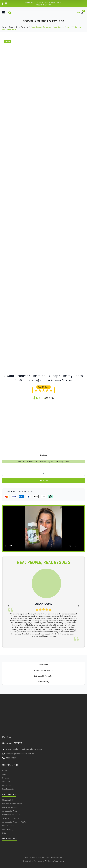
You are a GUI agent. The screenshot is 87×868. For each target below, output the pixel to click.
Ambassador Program (11, 811)
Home (4, 27)
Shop (4, 774)
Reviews (6, 778)
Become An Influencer (11, 815)
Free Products (8, 789)
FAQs (4, 833)
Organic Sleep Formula (19, 27)
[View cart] (79, 13)
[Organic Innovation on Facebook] (3, 4)
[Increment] (83, 473)
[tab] (43, 665)
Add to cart (43, 481)
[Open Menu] (4, 13)
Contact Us (7, 785)
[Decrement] (4, 473)
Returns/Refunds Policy (12, 804)
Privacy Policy (8, 826)
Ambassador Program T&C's (14, 822)
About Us (6, 782)
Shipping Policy (9, 800)
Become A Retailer (10, 807)
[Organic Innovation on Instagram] (6, 4)
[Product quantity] (43, 473)
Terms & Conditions (11, 818)
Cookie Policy (8, 829)
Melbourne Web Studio (55, 861)
